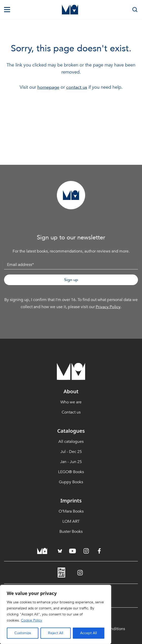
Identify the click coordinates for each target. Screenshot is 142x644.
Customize (23, 633)
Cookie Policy (32, 620)
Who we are (71, 402)
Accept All (88, 633)
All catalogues (71, 442)
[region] (56, 614)
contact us (77, 87)
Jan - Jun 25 (71, 462)
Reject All (56, 633)
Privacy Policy (108, 307)
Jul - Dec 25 (71, 452)
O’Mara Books (71, 511)
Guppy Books (71, 482)
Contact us (71, 412)
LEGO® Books (71, 472)
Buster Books (71, 532)
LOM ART (71, 521)
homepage (48, 87)
